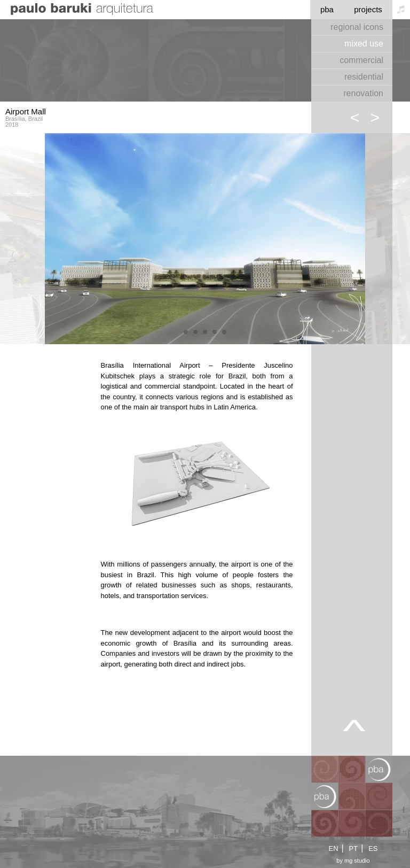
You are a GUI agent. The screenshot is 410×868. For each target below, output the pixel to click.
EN (333, 848)
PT (354, 848)
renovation (363, 93)
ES (373, 848)
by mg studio (353, 861)
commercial (361, 60)
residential (364, 77)
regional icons (357, 27)
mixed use (364, 44)
